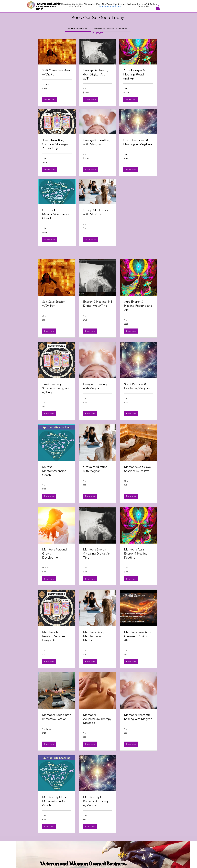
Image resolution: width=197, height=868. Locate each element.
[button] (158, 8)
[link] (78, 28)
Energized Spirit (49, 4)
